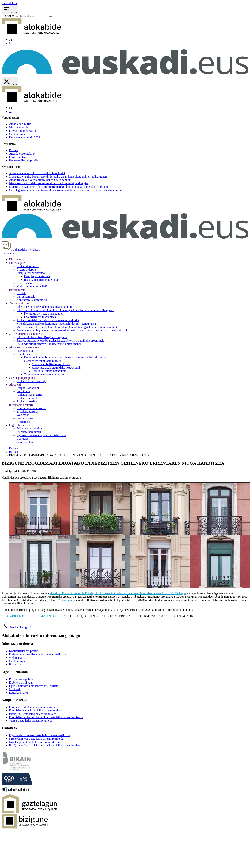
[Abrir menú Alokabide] (10, 9)
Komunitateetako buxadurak (49, 371)
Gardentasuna (17, 134)
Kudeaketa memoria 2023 (32, 286)
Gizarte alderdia (19, 127)
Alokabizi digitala (27, 398)
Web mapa (23, 415)
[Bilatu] (51, 17)
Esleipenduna (25, 351)
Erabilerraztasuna (27, 412)
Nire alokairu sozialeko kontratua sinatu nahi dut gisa (49, 183)
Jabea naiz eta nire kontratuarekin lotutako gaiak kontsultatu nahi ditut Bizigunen (65, 310)
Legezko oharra (26, 442)
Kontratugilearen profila (24, 160)
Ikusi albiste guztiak (18, 627)
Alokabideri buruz (20, 124)
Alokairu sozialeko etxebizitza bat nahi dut (40, 180)
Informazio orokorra (21, 405)
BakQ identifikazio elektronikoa (46, 745)
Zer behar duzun (19, 303)
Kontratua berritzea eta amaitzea (44, 313)
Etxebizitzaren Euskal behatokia (46, 717)
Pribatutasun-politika (29, 428)
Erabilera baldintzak (29, 432)
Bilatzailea (8, 16)
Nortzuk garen (18, 263)
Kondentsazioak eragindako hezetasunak (56, 368)
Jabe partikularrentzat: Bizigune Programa (42, 337)
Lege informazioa (20, 425)
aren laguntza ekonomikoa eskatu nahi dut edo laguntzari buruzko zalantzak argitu (65, 190)
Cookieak (22, 439)
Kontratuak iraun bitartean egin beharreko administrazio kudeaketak (65, 357)
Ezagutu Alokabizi (28, 388)
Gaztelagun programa (22, 378)
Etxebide (32, 707)
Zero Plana (23, 391)
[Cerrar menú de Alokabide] (10, 82)
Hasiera (14, 448)
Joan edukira (9, 3)
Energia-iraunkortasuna (23, 131)
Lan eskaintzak (18, 157)
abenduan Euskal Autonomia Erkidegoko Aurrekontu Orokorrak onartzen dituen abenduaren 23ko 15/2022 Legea (118, 593)
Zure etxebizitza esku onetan (26, 334)
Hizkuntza (15, 259)
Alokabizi (15, 384)
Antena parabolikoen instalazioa (51, 364)
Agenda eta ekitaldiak (22, 154)
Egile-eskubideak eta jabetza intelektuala (41, 435)
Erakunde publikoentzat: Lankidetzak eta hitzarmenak (49, 344)
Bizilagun (33, 714)
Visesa (31, 721)
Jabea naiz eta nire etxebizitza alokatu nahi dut (45, 307)
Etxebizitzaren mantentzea (40, 317)
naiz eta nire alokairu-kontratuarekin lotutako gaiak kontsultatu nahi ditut (59, 187)
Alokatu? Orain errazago (31, 381)
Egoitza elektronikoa (39, 735)
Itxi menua (8, 253)
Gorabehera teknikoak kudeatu (42, 361)
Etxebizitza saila (37, 710)
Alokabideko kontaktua (21, 250)
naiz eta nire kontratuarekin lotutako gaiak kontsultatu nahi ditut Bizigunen (58, 177)
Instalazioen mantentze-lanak (42, 280)
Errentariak (23, 354)
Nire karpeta (34, 742)
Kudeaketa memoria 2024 (25, 137)
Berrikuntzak (17, 290)
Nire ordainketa (36, 739)
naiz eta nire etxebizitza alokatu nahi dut (37, 173)
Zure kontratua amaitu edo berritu (44, 374)
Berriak (14, 150)
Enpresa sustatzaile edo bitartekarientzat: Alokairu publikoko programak (60, 341)
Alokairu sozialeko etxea (24, 347)
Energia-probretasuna (37, 276)
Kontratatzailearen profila (32, 300)
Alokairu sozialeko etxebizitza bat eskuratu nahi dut (48, 320)
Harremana (23, 422)
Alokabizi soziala (27, 401)
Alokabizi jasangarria (29, 395)
